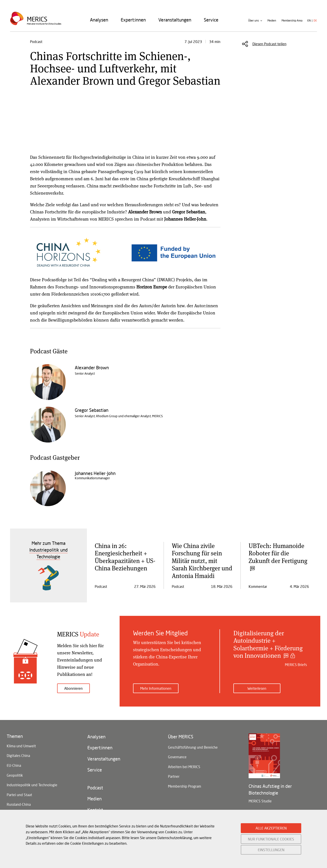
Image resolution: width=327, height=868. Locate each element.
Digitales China (18, 756)
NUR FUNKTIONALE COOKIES (271, 839)
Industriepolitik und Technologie (32, 785)
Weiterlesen (257, 688)
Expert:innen (133, 20)
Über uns (254, 21)
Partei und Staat (19, 795)
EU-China (14, 766)
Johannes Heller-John (95, 473)
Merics (37, 19)
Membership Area (292, 21)
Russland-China (19, 805)
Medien (272, 21)
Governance (177, 757)
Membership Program (185, 787)
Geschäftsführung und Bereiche (193, 747)
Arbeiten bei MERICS (184, 767)
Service (211, 20)
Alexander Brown (92, 367)
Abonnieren (73, 688)
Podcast (95, 788)
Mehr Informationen (156, 688)
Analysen (99, 20)
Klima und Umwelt (21, 746)
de (315, 21)
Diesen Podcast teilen (269, 44)
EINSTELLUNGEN (271, 850)
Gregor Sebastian (92, 410)
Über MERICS (181, 737)
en (309, 21)
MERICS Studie (260, 801)
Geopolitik (15, 775)
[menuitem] (99, 20)
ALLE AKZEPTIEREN (271, 828)
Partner (174, 777)
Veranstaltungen (175, 20)
